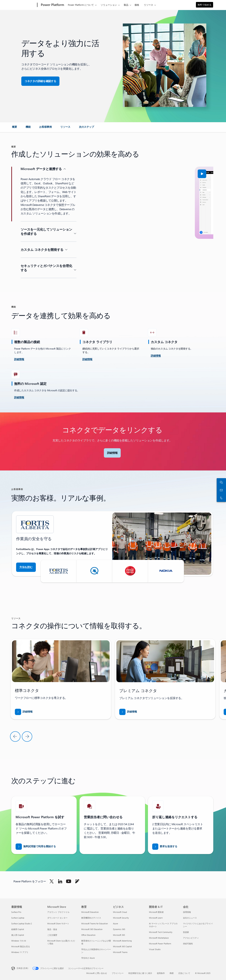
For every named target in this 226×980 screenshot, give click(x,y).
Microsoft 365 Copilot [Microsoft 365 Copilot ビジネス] (122, 946)
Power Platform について (81, 5)
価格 (137, 5)
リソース (148, 5)
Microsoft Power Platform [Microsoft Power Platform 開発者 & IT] (160, 944)
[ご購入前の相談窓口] (221, 490)
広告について (184, 973)
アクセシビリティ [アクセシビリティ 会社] (191, 938)
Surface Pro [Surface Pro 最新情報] (16, 912)
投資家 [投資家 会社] (186, 932)
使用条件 (161, 973)
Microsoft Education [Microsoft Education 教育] (90, 912)
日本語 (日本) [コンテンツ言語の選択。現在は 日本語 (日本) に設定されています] (22, 968)
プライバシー (118, 973)
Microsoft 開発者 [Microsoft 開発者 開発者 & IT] (156, 912)
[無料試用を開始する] (36, 847)
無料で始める (205, 5)
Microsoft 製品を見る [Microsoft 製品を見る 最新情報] (21, 946)
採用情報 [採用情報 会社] (187, 912)
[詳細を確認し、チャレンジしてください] (19, 359)
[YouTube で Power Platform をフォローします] (69, 881)
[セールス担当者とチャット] (221, 482)
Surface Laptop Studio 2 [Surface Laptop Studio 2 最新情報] (22, 923)
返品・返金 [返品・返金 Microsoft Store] (52, 929)
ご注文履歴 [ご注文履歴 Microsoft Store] (52, 935)
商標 (172, 973)
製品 (126, 5)
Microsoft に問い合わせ (97, 973)
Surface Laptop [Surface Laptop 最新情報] (18, 918)
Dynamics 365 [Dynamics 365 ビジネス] (119, 929)
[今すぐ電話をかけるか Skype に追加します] (221, 498)
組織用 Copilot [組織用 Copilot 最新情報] (18, 929)
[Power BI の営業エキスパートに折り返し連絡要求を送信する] (165, 847)
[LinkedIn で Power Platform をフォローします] (60, 881)
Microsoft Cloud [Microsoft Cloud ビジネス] (120, 912)
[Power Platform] (52, 5)
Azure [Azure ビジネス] (116, 923)
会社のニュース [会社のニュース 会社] (190, 918)
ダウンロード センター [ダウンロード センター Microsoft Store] (57, 918)
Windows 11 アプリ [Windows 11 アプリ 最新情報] (20, 952)
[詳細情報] (87, 359)
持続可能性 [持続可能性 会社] (188, 944)
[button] (40, 81)
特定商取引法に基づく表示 (140, 973)
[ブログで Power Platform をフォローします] (77, 881)
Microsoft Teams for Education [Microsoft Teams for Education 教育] (95, 923)
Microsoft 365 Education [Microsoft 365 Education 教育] (92, 929)
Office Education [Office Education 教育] (88, 935)
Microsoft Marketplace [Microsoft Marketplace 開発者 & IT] (159, 938)
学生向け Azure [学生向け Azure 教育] (88, 958)
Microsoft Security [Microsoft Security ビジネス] (121, 918)
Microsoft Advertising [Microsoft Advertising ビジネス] (122, 941)
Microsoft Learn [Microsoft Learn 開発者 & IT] (156, 918)
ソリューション (109, 5)
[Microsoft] (24, 5)
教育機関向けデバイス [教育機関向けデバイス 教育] (91, 918)
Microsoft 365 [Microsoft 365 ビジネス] (119, 935)
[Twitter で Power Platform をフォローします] (52, 881)
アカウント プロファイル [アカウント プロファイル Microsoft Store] (58, 912)
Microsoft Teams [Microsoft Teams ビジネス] (120, 952)
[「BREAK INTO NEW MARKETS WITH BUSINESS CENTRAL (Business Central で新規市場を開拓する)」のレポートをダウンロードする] (24, 712)
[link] (15, 128)
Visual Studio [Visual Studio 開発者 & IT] (155, 949)
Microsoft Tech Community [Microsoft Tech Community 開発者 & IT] (161, 932)
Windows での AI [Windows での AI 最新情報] (19, 941)
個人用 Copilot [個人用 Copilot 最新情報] (18, 935)
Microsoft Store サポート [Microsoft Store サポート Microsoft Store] (58, 923)
